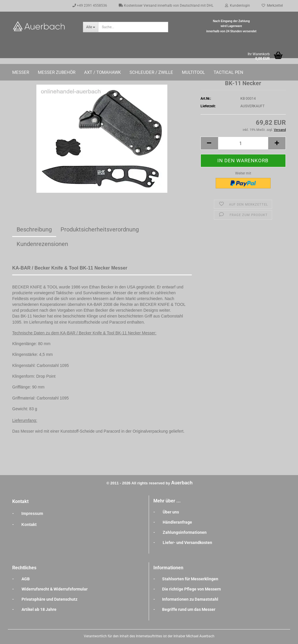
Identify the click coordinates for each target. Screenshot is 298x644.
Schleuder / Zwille (151, 72)
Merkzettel (272, 6)
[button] (209, 143)
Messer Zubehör (57, 72)
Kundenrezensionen (42, 244)
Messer (21, 72)
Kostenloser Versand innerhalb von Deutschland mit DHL (166, 6)
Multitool (193, 72)
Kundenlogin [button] (237, 6)
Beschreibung (34, 229)
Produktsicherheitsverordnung (100, 229)
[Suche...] (91, 27)
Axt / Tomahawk (102, 72)
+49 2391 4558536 (90, 6)
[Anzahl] (243, 143)
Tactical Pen (228, 72)
